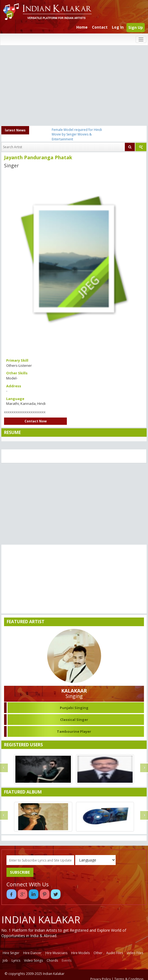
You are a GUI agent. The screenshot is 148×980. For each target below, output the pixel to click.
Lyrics (16, 960)
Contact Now (36, 421)
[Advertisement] (74, 86)
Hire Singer (11, 953)
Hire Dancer (32, 953)
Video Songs (33, 960)
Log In (118, 27)
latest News (15, 130)
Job (5, 960)
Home (82, 27)
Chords (52, 960)
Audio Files (115, 953)
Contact (100, 27)
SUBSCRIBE (20, 872)
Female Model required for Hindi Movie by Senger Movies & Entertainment (77, 134)
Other (98, 953)
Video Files (135, 953)
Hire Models (80, 953)
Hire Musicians (56, 953)
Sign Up (136, 27)
